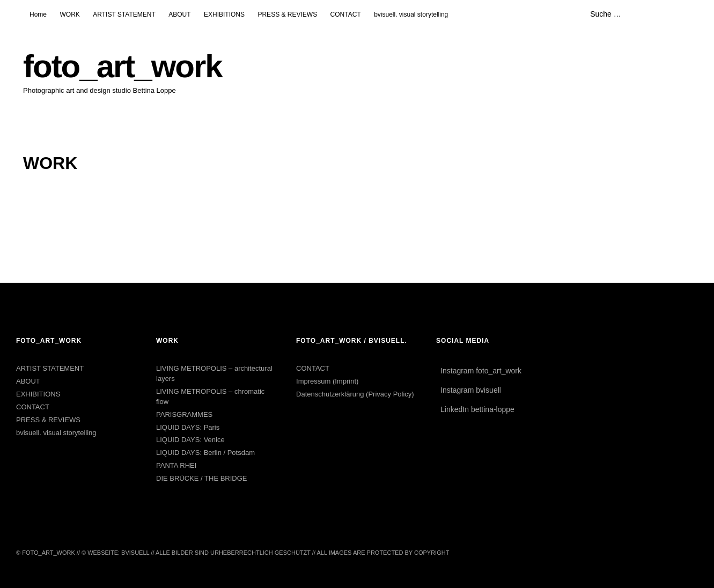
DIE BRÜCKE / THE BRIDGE (202, 478)
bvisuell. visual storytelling (411, 14)
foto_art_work (123, 66)
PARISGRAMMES (184, 414)
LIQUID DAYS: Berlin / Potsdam (205, 453)
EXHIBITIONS (224, 14)
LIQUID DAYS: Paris (188, 427)
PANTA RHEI (176, 465)
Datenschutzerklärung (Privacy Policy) (355, 394)
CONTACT (346, 14)
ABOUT (179, 14)
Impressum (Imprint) (327, 381)
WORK (69, 14)
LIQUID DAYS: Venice (190, 440)
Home (38, 14)
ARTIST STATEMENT (124, 14)
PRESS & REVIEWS (287, 14)
